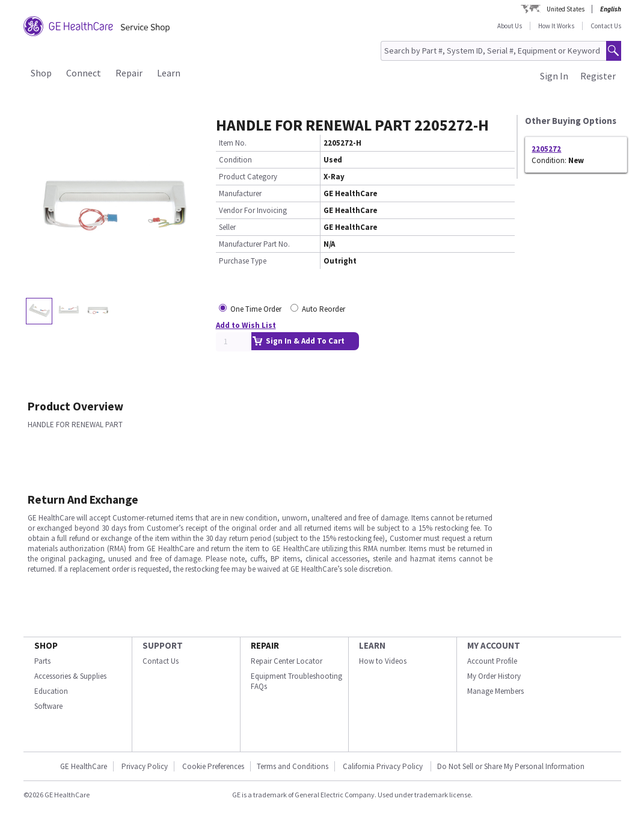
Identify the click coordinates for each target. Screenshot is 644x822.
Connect (84, 73)
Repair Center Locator (287, 661)
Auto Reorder (324, 309)
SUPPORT (163, 645)
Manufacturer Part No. (254, 244)
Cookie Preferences (213, 766)
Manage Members (495, 691)
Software (48, 706)
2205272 (546, 149)
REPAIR (265, 645)
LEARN (372, 645)
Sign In (554, 76)
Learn (169, 73)
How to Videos (383, 661)
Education (51, 691)
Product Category (248, 177)
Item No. (233, 143)
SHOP (46, 645)
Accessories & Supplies (70, 676)
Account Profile (492, 661)
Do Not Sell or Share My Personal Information (511, 766)
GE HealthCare (84, 766)
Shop (41, 73)
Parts (42, 661)
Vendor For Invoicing (253, 210)
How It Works (556, 26)
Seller (227, 227)
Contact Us (606, 26)
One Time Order (256, 309)
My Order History (494, 676)
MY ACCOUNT (494, 645)
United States (566, 9)
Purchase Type (243, 261)
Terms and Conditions (293, 766)
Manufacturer (240, 193)
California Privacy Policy (384, 766)
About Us (510, 26)
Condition (235, 160)
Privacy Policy (145, 766)
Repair (129, 73)
